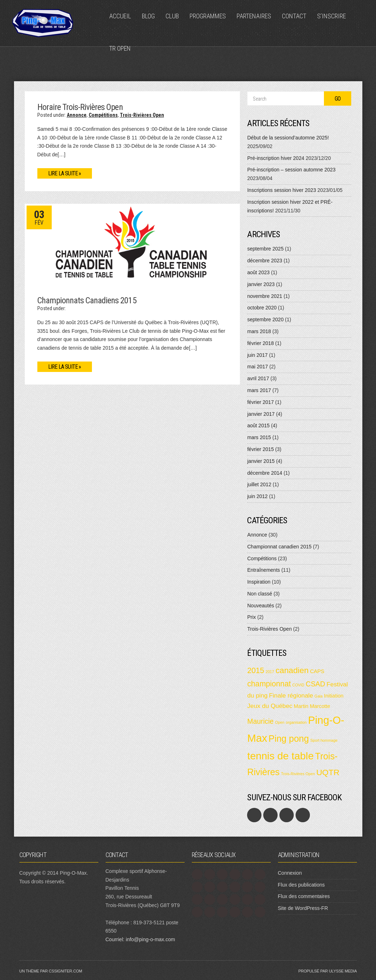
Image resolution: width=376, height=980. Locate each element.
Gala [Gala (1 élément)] (319, 696)
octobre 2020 (262, 308)
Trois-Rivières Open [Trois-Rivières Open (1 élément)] (298, 774)
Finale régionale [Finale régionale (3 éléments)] (291, 695)
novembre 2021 (264, 296)
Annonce (77, 115)
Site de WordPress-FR (303, 908)
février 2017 (260, 402)
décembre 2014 (264, 473)
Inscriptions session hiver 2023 (281, 190)
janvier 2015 (261, 461)
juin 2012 (257, 496)
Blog (148, 16)
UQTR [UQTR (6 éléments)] (328, 772)
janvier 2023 (261, 284)
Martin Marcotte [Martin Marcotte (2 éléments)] (312, 706)
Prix (251, 617)
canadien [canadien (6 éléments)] (292, 670)
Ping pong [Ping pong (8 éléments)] (289, 739)
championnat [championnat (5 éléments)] (269, 684)
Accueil (120, 16)
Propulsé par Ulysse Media (328, 971)
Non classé (259, 594)
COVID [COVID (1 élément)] (298, 685)
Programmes (208, 16)
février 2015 (260, 449)
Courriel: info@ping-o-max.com (140, 939)
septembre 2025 (265, 249)
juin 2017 (257, 355)
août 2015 (258, 425)
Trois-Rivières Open (142, 115)
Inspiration (259, 582)
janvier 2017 (261, 414)
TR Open (120, 48)
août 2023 (258, 272)
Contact (294, 16)
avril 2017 (258, 378)
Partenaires (254, 16)
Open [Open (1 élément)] (280, 722)
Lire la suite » (65, 173)
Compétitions (103, 115)
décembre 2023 (264, 261)
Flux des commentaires (304, 896)
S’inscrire (331, 16)
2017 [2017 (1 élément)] (270, 672)
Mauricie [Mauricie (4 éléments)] (260, 721)
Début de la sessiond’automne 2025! (288, 138)
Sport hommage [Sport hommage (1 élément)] (324, 740)
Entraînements (263, 570)
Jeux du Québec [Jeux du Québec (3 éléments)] (270, 706)
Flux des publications (301, 885)
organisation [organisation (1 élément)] (296, 722)
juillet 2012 (259, 484)
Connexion (290, 873)
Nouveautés (261, 606)
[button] (133, 244)
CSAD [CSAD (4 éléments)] (315, 684)
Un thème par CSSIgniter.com (51, 971)
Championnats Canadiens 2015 (87, 300)
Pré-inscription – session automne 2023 (291, 170)
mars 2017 (259, 390)
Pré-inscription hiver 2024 (276, 158)
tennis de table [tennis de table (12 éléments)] (280, 756)
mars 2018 (259, 331)
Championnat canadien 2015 (279, 547)
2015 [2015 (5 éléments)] (256, 670)
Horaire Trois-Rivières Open (80, 107)
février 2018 (260, 343)
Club (172, 16)
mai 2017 (257, 367)
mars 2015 (259, 437)
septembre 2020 (265, 319)
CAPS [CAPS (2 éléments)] (317, 671)
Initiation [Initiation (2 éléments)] (334, 696)
